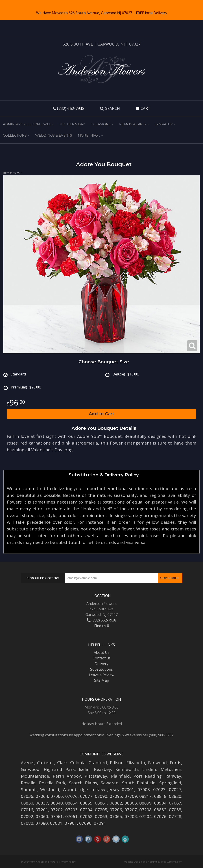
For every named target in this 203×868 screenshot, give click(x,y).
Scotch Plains (83, 783)
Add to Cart (102, 414)
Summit (29, 789)
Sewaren (110, 783)
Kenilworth (127, 769)
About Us (102, 652)
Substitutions (101, 669)
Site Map (102, 680)
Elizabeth (136, 763)
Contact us (102, 658)
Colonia (78, 763)
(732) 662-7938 (71, 108)
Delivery (101, 664)
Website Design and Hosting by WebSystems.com (153, 862)
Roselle (28, 783)
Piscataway (96, 776)
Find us (102, 626)
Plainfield (120, 776)
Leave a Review (101, 675)
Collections (15, 135)
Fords (176, 763)
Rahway (173, 776)
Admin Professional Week (28, 124)
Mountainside (35, 776)
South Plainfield (139, 783)
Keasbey (103, 769)
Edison (117, 763)
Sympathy (164, 124)
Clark (62, 763)
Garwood (30, 769)
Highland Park (59, 769)
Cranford (98, 763)
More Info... (89, 135)
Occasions (101, 124)
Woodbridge (75, 789)
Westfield (50, 789)
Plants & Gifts (132, 124)
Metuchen (171, 769)
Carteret (46, 763)
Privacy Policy (67, 862)
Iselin (84, 769)
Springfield (170, 783)
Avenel (28, 763)
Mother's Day (72, 124)
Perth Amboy (67, 776)
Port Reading (147, 776)
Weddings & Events (54, 135)
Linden (149, 769)
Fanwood (157, 763)
